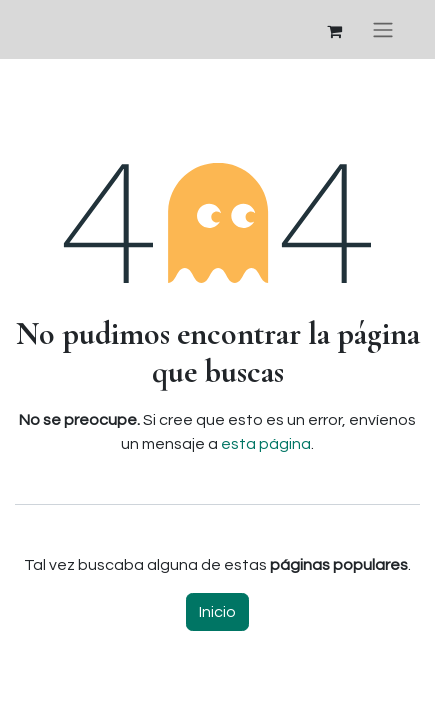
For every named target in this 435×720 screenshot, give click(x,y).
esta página (266, 444)
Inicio (217, 612)
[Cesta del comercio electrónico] (334, 30)
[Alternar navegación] (383, 29)
